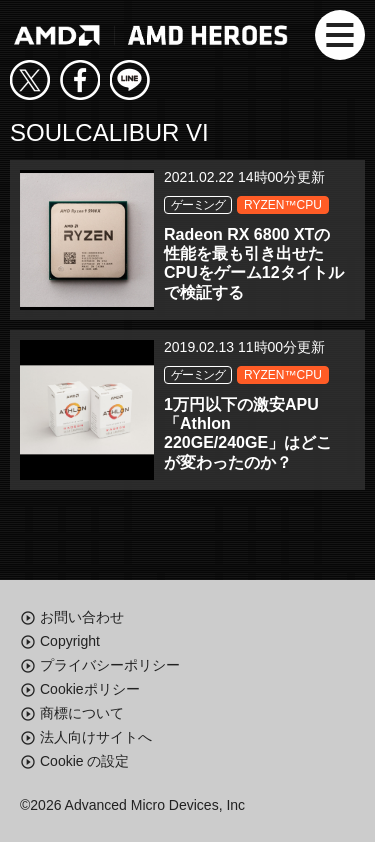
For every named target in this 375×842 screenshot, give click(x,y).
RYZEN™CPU (283, 205)
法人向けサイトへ (96, 737)
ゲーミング (198, 205)
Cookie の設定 (84, 761)
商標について (82, 713)
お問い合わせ (82, 617)
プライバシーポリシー (110, 665)
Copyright (70, 641)
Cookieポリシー (90, 689)
